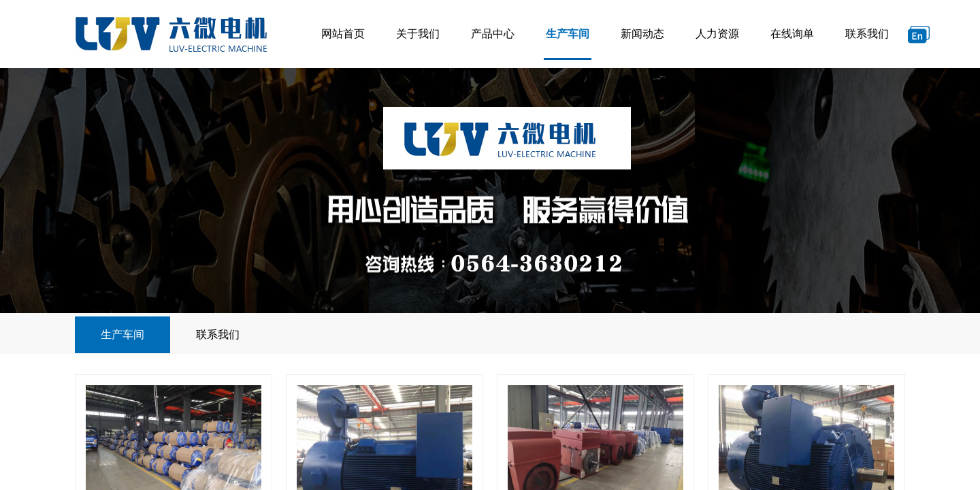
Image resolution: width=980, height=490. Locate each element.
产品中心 (493, 34)
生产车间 (568, 34)
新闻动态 (642, 34)
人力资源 (717, 34)
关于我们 (418, 34)
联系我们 (867, 34)
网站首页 (343, 34)
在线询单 (792, 34)
